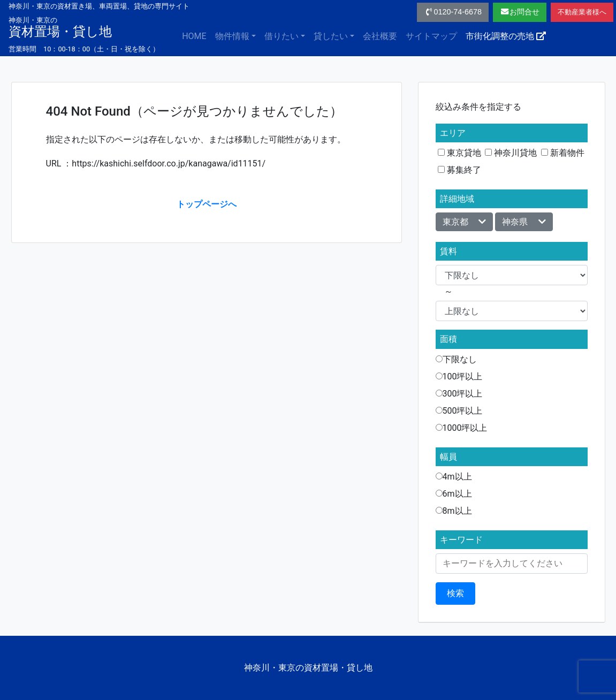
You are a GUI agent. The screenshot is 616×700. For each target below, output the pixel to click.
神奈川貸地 (511, 153)
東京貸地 (459, 153)
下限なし (456, 359)
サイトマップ (431, 36)
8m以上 (454, 511)
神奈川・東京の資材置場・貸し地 (308, 668)
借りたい (282, 36)
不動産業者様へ (582, 12)
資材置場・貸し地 (60, 27)
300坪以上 (459, 394)
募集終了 (459, 170)
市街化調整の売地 (506, 36)
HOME (194, 36)
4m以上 (454, 477)
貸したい (331, 36)
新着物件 (563, 153)
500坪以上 (459, 411)
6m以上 (454, 494)
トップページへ (207, 204)
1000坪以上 (462, 428)
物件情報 (232, 36)
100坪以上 (459, 376)
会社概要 (380, 36)
